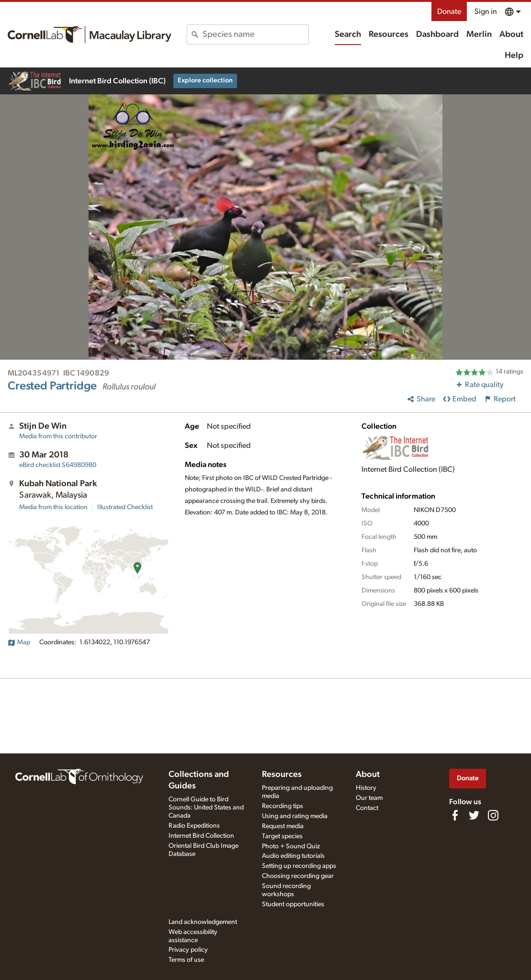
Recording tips (282, 806)
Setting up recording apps (299, 866)
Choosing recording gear (298, 876)
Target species (282, 836)
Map (19, 642)
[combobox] (255, 34)
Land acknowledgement (203, 922)
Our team (369, 798)
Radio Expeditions (194, 826)
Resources (389, 34)
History (366, 788)
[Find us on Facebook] (455, 815)
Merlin (479, 34)
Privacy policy (188, 950)
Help (514, 56)
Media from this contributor (58, 436)
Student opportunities (293, 904)
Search (348, 34)
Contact (367, 808)
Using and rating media (295, 816)
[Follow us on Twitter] (474, 815)
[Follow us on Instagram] (493, 815)
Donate (449, 11)
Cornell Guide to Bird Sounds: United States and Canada (206, 808)
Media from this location (53, 507)
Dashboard (437, 34)
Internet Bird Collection (201, 836)
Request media (283, 826)
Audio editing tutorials (293, 856)
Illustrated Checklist (125, 507)
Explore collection (205, 80)
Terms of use (186, 960)
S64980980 (58, 465)
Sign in (486, 11)
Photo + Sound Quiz (291, 846)
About (511, 34)
